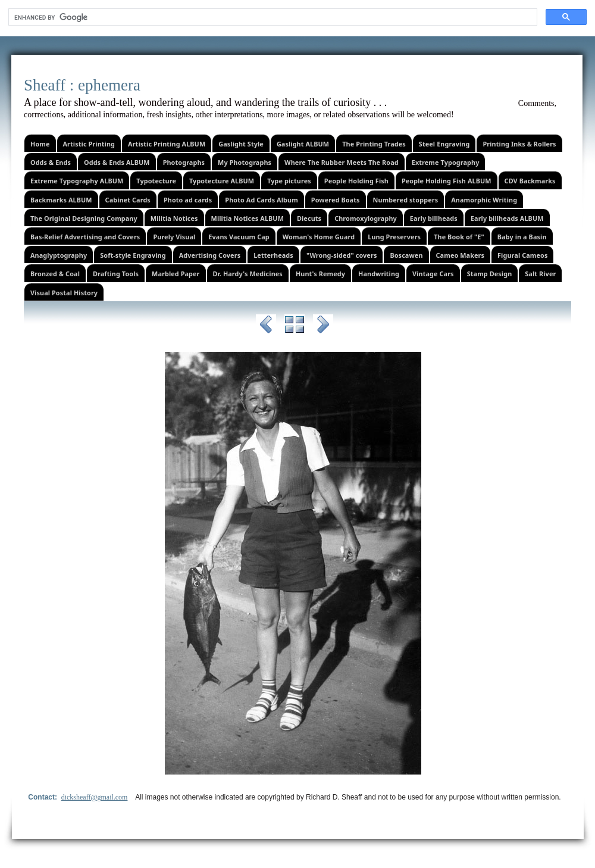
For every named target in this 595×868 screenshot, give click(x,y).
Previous (266, 326)
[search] (272, 17)
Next (323, 326)
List (295, 326)
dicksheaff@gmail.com (95, 797)
